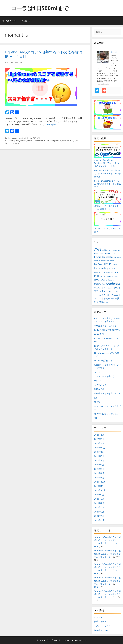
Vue (78, 141)
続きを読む (52, 124)
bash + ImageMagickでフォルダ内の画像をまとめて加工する (107, 184)
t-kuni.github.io (103, 84)
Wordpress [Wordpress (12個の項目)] (113, 284)
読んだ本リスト (28, 21)
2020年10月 (100, 490)
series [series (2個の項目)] (100, 280)
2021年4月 (99, 465)
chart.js (23, 141)
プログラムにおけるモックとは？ (108, 222)
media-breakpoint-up (53, 141)
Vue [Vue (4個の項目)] (103, 284)
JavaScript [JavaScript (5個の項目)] (99, 264)
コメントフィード (102, 626)
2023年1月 (99, 435)
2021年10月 (100, 452)
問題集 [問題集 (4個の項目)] (107, 299)
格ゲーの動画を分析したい (106, 414)
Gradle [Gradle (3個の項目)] (103, 260)
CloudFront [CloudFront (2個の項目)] (116, 250)
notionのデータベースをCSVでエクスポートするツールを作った (107, 173)
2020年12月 (100, 482)
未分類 (97, 402)
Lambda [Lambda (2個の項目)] (115, 264)
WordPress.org (101, 630)
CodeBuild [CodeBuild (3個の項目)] (98, 254)
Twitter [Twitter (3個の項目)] (105, 280)
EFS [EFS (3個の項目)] (113, 254)
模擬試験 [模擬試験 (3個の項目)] (114, 299)
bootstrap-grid (13, 141)
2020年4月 (99, 516)
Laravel (30, 141)
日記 (34, 138)
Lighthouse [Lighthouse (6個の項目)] (111, 268)
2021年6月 (99, 456)
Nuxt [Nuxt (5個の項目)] (108, 272)
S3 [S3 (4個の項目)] (108, 277)
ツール (97, 372)
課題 (39, 138)
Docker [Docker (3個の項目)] (105, 254)
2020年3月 (99, 520)
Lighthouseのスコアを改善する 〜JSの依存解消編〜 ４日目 (43, 54)
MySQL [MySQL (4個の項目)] (97, 273)
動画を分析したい (102, 389)
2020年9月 (99, 495)
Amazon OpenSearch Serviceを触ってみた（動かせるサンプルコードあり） (108, 156)
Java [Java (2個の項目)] (113, 260)
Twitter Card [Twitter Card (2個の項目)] (112, 280)
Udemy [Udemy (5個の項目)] (98, 284)
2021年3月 (99, 469)
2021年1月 (99, 478)
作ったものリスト (10, 21)
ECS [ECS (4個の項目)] (110, 254)
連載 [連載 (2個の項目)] (107, 302)
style (74, 141)
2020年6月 (99, 507)
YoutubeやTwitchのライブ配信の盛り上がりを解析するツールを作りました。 (107, 540)
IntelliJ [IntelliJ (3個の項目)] (108, 260)
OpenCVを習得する (103, 360)
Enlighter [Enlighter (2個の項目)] (115, 257)
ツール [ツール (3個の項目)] (99, 295)
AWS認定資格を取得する (105, 326)
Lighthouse (38, 141)
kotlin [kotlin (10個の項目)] (108, 264)
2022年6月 (99, 439)
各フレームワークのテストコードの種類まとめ (108, 200)
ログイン (98, 617)
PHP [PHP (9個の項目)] (97, 276)
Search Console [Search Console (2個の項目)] (114, 277)
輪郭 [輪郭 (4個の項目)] (103, 302)
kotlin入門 (99, 334)
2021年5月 (99, 460)
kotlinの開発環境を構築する (107, 330)
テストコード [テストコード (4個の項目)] (107, 295)
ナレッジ (98, 381)
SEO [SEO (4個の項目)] (96, 280)
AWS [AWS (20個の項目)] (98, 249)
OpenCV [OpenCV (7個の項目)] (116, 272)
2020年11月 (100, 486)
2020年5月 (99, 512)
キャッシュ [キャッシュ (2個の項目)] (107, 288)
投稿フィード (100, 621)
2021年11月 (100, 448)
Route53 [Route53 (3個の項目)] (103, 277)
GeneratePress (80, 640)
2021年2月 (99, 473)
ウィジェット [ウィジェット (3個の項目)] (99, 288)
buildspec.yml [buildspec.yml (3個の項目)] (107, 250)
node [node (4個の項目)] (103, 273)
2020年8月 (99, 499)
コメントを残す (13, 143)
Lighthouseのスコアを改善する (20, 138)
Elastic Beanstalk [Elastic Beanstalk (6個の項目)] (103, 257)
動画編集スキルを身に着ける (107, 393)
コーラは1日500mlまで (40, 8)
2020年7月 (99, 503)
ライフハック (100, 385)
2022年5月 (99, 443)
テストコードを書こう (104, 376)
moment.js (66, 141)
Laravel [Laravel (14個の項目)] (99, 268)
